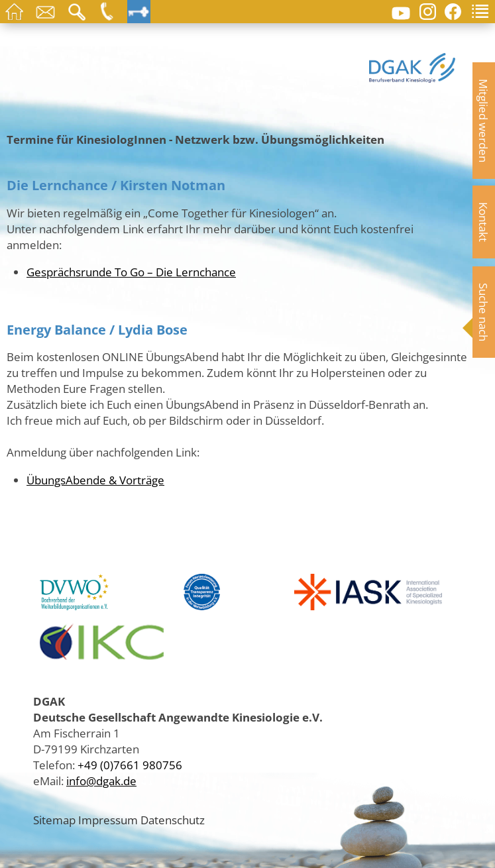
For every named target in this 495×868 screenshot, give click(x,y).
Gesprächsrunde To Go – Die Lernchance (131, 272)
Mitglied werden (484, 121)
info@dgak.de (101, 781)
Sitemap (54, 820)
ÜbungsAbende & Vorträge (95, 480)
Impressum (108, 820)
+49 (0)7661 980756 (130, 765)
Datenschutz (173, 820)
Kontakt (484, 222)
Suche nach (484, 312)
